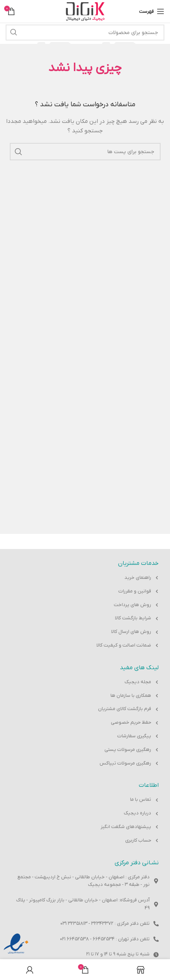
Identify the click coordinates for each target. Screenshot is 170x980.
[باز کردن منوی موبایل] (152, 11)
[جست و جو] (85, 33)
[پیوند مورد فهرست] (85, 578)
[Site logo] (85, 11)
